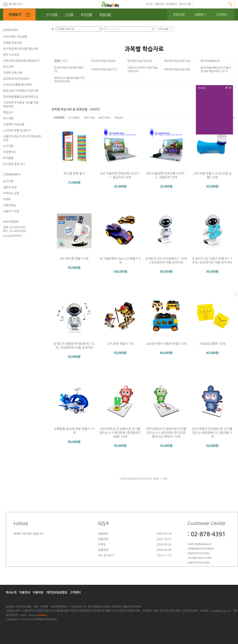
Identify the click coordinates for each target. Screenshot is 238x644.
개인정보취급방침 (57, 592)
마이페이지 (171, 4)
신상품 (69, 15)
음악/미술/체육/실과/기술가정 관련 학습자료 (216, 69)
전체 (61, 61)
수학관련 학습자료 (104, 69)
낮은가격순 (89, 118)
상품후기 (200, 15)
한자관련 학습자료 (140, 61)
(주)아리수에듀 (27, 620)
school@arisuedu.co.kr (221, 611)
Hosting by (37, 615)
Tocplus (202, 88)
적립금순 (119, 118)
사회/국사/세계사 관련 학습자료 (142, 69)
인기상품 (52, 15)
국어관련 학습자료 (103, 61)
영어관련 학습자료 (177, 61)
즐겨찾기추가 (13, 4)
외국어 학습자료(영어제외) (69, 69)
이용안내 (25, 592)
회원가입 (159, 4)
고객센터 (221, 15)
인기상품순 (74, 118)
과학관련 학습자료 (177, 69)
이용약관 (38, 592)
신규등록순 (59, 118)
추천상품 (86, 15)
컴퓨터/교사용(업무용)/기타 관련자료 (69, 80)
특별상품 (105, 15)
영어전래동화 (210, 61)
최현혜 (23, 615)
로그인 (149, 4)
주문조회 (179, 15)
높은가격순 (105, 118)
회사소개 (11, 592)
